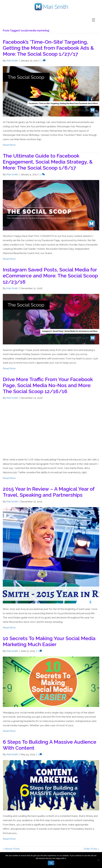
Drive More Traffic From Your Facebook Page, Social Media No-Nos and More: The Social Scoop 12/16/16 (48, 385)
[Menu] (96, 20)
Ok (51, 863)
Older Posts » (91, 849)
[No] (99, 860)
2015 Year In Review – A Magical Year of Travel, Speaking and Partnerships (49, 492)
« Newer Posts (11, 849)
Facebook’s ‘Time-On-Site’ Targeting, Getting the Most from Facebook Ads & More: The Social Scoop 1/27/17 (48, 48)
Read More (9, 145)
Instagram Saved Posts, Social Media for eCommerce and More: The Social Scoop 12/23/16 (50, 276)
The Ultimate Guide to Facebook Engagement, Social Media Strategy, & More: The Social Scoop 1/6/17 (48, 162)
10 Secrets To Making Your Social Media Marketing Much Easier (49, 641)
